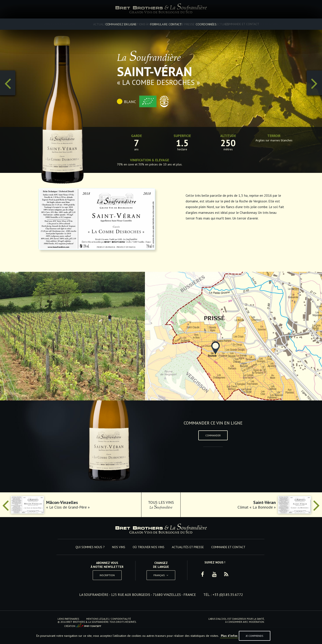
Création (83, 626)
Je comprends (255, 636)
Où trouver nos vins (149, 24)
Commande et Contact (242, 24)
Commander (213, 435)
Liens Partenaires (68, 619)
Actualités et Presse (195, 24)
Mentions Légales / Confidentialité (109, 619)
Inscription (107, 575)
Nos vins (113, 24)
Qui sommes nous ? (78, 24)
